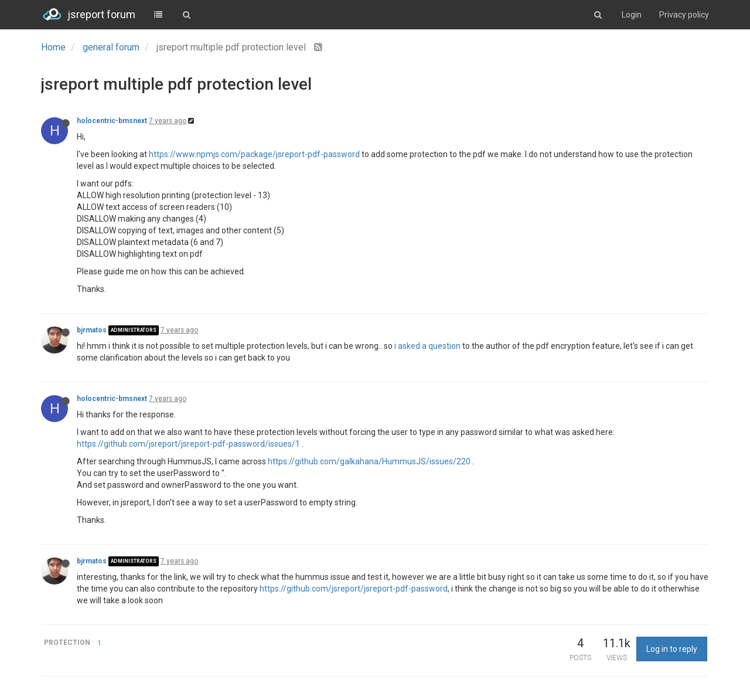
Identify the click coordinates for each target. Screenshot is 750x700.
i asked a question (427, 346)
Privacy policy (684, 15)
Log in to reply (672, 649)
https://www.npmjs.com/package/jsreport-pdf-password (254, 154)
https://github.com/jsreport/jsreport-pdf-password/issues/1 (188, 444)
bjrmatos (92, 330)
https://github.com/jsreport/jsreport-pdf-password (354, 589)
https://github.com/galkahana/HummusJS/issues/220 (369, 461)
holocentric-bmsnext (112, 121)
